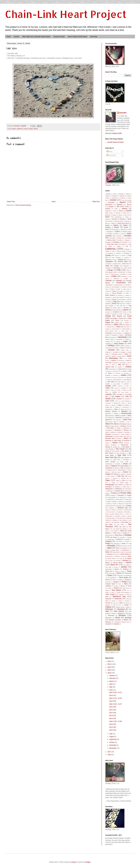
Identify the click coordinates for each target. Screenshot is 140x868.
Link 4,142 (112, 727)
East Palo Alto (121, 306)
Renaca (107, 510)
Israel (113, 365)
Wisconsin (108, 618)
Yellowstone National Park (122, 622)
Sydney (117, 569)
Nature (115, 443)
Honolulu (116, 348)
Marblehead (108, 409)
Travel (124, 582)
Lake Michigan (127, 380)
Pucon (130, 497)
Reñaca (114, 510)
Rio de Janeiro (111, 512)
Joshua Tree (122, 369)
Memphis (127, 418)
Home (9, 37)
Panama (115, 478)
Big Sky (127, 221)
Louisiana (119, 399)
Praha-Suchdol (111, 497)
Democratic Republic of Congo (121, 297)
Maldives (127, 405)
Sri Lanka (120, 558)
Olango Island (121, 470)
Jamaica (120, 367)
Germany (108, 325)
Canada (108, 255)
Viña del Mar (117, 605)
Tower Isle (108, 582)
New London (116, 451)
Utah (107, 597)
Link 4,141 (112, 724)
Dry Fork (122, 304)
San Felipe (121, 525)
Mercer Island (113, 422)
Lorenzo (16, 37)
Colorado (119, 281)
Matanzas (111, 416)
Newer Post (11, 202)
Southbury (117, 556)
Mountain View (110, 438)
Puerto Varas (119, 499)
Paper (108, 480)
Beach (14, 129)
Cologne (126, 279)
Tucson (123, 586)
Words (126, 620)
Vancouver (118, 599)
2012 (110, 661)
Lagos (109, 380)
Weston (114, 613)
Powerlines (121, 495)
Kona (114, 377)
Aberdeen (108, 194)
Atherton (124, 209)
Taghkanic (126, 569)
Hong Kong (108, 348)
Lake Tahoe (111, 382)
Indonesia (121, 361)
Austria (111, 213)
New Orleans (109, 453)
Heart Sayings (119, 344)
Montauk (120, 432)
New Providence (121, 453)
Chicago (110, 270)
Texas (110, 575)
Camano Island (121, 251)
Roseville (117, 516)
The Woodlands (112, 578)
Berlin (130, 219)
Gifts (116, 324)
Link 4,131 (112, 716)
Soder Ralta (116, 552)
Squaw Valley (111, 558)
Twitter (107, 590)
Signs (109, 548)
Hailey (121, 335)
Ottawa (116, 474)
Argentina (120, 204)
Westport (121, 613)
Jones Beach (112, 369)
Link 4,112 (112, 695)
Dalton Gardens (110, 295)
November (113, 745)
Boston (117, 227)
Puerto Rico (110, 499)
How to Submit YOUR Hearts (77, 37)
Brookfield (119, 236)
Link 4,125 (112, 701)
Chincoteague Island (111, 272)
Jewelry (128, 367)
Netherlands (125, 445)
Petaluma (117, 487)
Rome (127, 514)
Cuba (114, 291)
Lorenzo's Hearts (59, 37)
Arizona (129, 204)
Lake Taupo (121, 382)
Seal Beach (119, 541)
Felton (121, 314)
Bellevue (108, 219)
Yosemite (108, 624)
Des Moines (122, 299)
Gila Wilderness (127, 325)
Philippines (119, 489)
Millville (119, 428)
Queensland (128, 502)
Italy (119, 365)
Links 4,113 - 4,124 (115, 698)
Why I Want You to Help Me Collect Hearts (36, 37)
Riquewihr (120, 512)
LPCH (117, 401)
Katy (130, 371)
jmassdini (123, 113)
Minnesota (118, 430)
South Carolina (125, 554)
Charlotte (108, 268)
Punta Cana (128, 499)
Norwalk (118, 464)
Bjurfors (114, 223)
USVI (128, 594)
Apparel (123, 202)
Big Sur (107, 223)
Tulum (129, 586)
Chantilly (116, 266)
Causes (121, 260)
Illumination (114, 358)
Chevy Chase (128, 268)
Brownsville (112, 238)
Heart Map (94, 37)
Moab (107, 432)
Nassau (107, 443)
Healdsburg (108, 344)
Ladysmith (129, 377)
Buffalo (120, 240)
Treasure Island (110, 584)
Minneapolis (108, 430)
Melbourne (111, 418)
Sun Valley (126, 565)
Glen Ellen (127, 327)
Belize (127, 217)
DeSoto (129, 299)
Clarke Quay (114, 274)
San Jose (122, 527)
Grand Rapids (126, 329)
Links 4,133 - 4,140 (115, 721)
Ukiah (107, 592)
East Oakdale (109, 306)
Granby (107, 329)
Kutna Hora (121, 377)
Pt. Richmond (122, 497)
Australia (128, 211)
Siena (130, 546)
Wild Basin (129, 613)
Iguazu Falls (121, 356)
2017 (110, 752)
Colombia (108, 281)
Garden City (118, 323)
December (113, 748)
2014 (110, 667)
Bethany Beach (119, 221)
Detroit (109, 302)
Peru (128, 485)
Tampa (129, 571)
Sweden (124, 567)
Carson (114, 260)
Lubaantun (108, 403)
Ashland (108, 209)
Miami (107, 426)
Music (126, 438)
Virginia (108, 607)
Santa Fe (126, 533)
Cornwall (127, 285)
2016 (110, 673)
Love (107, 401)
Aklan (114, 194)
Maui (117, 416)
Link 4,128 (112, 707)
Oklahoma (129, 468)
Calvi (113, 251)
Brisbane (117, 234)
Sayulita (129, 537)
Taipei (116, 571)
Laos (128, 382)
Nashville (126, 440)
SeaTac (127, 541)
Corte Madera (115, 287)
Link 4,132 (112, 718)
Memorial (119, 417)
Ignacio (114, 356)
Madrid (113, 405)
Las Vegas (117, 384)
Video (121, 603)
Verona (115, 603)
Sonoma (110, 554)
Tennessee (128, 573)
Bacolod (118, 213)
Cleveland (123, 274)
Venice (120, 601)
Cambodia (110, 253)
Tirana (114, 580)
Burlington (125, 242)
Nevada (108, 447)
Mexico (116, 424)
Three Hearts (123, 578)
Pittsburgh (110, 491)
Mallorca (117, 407)
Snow (107, 552)
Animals (113, 200)
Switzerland (108, 569)
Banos (120, 215)
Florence (127, 314)
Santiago (128, 535)
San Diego (109, 524)
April (111, 684)
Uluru (113, 592)
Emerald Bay (117, 310)
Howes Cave (125, 350)
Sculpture (108, 541)
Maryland (124, 411)
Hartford (127, 339)
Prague (129, 495)
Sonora (116, 554)
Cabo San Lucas (112, 244)
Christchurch (122, 272)
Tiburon (108, 580)
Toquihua (120, 580)
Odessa (116, 468)
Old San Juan (116, 472)
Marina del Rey (125, 409)
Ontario (125, 472)
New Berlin (126, 447)
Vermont (108, 603)
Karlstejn (124, 371)
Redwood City (122, 508)
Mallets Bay (109, 407)
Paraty (118, 480)
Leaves (108, 386)
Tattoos (119, 573)
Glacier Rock (111, 327)
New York (122, 455)
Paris (124, 480)
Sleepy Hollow (115, 550)
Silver (118, 548)
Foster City (122, 318)
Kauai (110, 373)
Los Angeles (116, 396)
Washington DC (123, 609)
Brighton (118, 231)
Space (124, 556)
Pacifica (123, 474)
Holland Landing (125, 346)
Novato (31, 129)
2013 (110, 664)
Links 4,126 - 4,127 (115, 704)
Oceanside (109, 468)
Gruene (127, 333)
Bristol (123, 234)
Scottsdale (127, 539)
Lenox (127, 386)
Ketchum (116, 375)
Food (129, 316)
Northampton (109, 464)
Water (107, 611)
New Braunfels (109, 449)
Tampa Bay (111, 573)
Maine (120, 405)
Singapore (125, 548)
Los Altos (119, 394)
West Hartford (119, 611)
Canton (123, 255)
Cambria (118, 253)
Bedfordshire (118, 217)
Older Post (96, 202)
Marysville (108, 413)
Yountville (116, 624)
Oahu (107, 466)
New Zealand (125, 458)
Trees (126, 584)
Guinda (107, 335)
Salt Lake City (120, 518)
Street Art (114, 565)
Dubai (128, 304)
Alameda (121, 194)
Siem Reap (123, 546)
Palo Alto (121, 476)
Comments (111, 155)
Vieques (107, 605)
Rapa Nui (121, 504)
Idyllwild (107, 356)
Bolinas (116, 225)
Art (118, 206)
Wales (128, 607)
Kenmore (118, 373)
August (112, 737)
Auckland (108, 211)
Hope (122, 348)
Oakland (114, 466)
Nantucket (108, 440)
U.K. (128, 590)
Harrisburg (119, 339)
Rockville (127, 512)
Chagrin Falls (117, 264)
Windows (122, 615)
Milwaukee (126, 428)
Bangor (115, 215)
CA (131, 242)
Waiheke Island (120, 607)
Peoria (120, 485)
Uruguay (121, 594)
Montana (113, 432)
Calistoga (127, 249)
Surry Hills (108, 567)
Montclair (127, 432)
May (111, 687)
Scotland (119, 539)
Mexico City (126, 424)
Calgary (119, 246)
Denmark (108, 299)
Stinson (108, 563)
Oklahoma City (111, 470)
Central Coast (123, 262)
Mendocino (109, 420)
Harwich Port (109, 341)
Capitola (127, 258)
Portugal (112, 495)
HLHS (130, 344)
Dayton (127, 295)
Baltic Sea (126, 213)
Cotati (112, 289)
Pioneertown (128, 489)
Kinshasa (108, 377)
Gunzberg (114, 335)
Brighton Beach (127, 232)
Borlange (108, 227)
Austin (121, 211)
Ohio (122, 468)
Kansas (109, 371)
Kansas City (116, 371)
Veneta (113, 601)
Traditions (116, 582)
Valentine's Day (119, 596)
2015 (110, 670)
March (112, 681)
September (113, 739)
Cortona (124, 287)
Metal (107, 424)
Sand (122, 531)
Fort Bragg (113, 318)
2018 (110, 755)
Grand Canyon (116, 329)
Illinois (129, 356)
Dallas (127, 293)
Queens (121, 502)
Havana (118, 341)
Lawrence (126, 384)
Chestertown (117, 268)
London (114, 392)
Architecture (109, 204)
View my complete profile (114, 133)
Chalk (107, 266)
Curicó (128, 291)
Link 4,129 (112, 710)
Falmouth (114, 314)
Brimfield (110, 234)
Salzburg (115, 520)
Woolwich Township (115, 620)
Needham (126, 443)
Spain (130, 556)
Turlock (116, 588)
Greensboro (119, 333)
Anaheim (123, 198)
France (117, 320)
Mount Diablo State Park (122, 436)
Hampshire (113, 337)
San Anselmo (123, 520)
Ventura (127, 601)
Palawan (129, 474)
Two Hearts (116, 590)
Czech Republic (117, 293)
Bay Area (127, 215)
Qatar (109, 502)
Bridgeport (110, 232)
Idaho (126, 354)
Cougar (118, 289)
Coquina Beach (118, 285)
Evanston (108, 312)
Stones (36, 129)
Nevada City (116, 447)
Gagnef (108, 323)
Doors (114, 303)
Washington (109, 609)
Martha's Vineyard (111, 411)
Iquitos (116, 363)
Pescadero (109, 487)
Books (125, 225)
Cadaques (123, 244)
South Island (109, 556)
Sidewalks (111, 546)
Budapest (129, 238)
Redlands (111, 508)
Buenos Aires (112, 240)
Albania (107, 196)
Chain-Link (125, 264)
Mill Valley (111, 428)
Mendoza (118, 420)
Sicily (130, 544)
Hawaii (126, 341)
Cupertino (121, 291)
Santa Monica (109, 535)
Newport (108, 460)
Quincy (109, 504)
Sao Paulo (113, 537)
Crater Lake (126, 289)
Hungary (123, 352)
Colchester (124, 276)
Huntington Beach (117, 354)
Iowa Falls (108, 363)
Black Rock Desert (124, 223)
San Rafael (114, 531)
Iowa (128, 360)
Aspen (116, 209)
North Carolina (110, 462)
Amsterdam (115, 198)
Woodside (128, 618)
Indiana (114, 360)
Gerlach (127, 323)
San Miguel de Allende (120, 529)
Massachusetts (126, 413)
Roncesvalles (109, 516)
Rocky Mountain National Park (114, 514)
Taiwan (122, 571)
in (124, 358)
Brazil (107, 229)
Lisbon (125, 390)
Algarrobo (122, 196)
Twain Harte (126, 588)
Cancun (117, 255)
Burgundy (108, 242)
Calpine (107, 251)
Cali (127, 246)
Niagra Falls (116, 460)
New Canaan (120, 449)
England (126, 310)
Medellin (123, 416)
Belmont (115, 219)
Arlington (111, 207)
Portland (114, 493)
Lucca (116, 403)
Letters (108, 388)
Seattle (108, 544)
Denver (114, 299)
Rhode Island (128, 510)
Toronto (127, 580)
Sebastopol (116, 544)
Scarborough (111, 539)
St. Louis (110, 561)
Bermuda (110, 221)
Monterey (108, 434)
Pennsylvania (110, 485)
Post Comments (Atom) (23, 205)
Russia (130, 516)
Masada (116, 413)
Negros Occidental (111, 445)
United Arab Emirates (123, 592)
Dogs (115, 301)
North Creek (124, 462)
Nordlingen (126, 460)
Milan (130, 426)
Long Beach (125, 392)
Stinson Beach (118, 563)
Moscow (116, 434)
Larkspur (108, 384)
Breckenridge (115, 229)
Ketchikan (108, 375)
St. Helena (128, 558)
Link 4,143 (112, 730)
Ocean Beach (124, 466)
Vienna (127, 603)
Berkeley (123, 219)
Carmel (107, 260)
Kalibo (130, 369)
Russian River (111, 518)
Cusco (107, 293)
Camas (129, 251)
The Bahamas (128, 575)
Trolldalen (108, 586)
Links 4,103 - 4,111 (115, 692)
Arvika (127, 207)
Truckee (116, 586)
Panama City (125, 478)
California (19, 129)
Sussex (116, 567)
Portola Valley (126, 493)
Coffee (114, 276)
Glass (118, 327)
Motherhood (109, 436)
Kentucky (126, 373)
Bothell (126, 227)
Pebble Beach (124, 483)
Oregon (108, 474)
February (113, 678)
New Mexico (125, 451)
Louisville (127, 399)
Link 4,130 (112, 713)
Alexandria (114, 196)
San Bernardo (115, 522)
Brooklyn (128, 236)
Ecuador (126, 308)
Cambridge (126, 253)
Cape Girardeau (116, 258)
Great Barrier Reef (111, 331)
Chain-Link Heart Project (66, 14)
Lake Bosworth (117, 380)
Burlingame (116, 242)
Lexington (123, 388)
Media (130, 416)
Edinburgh (108, 310)
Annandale (111, 202)
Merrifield (122, 422)
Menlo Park (127, 420)
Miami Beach (115, 426)
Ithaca (127, 365)
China (128, 270)
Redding (129, 506)
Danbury (120, 295)
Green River (125, 331)
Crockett (108, 291)
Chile (119, 270)
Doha (122, 302)
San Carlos (125, 522)
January (112, 675)
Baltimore (108, 215)
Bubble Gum (121, 238)
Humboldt (115, 352)
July (111, 734)
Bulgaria (127, 240)
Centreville (108, 264)
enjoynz (74, 862)
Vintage (126, 605)
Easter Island (117, 308)
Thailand (119, 575)
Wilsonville (111, 615)
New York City (111, 457)
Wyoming (108, 622)
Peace (114, 483)
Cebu (128, 260)
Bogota (107, 225)
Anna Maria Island (126, 200)
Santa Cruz (117, 533)
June (111, 690)
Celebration (109, 262)
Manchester (126, 407)
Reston (120, 510)
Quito (115, 504)
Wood (118, 618)
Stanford (125, 560)
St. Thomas (117, 561)
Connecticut (121, 283)
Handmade (122, 337)
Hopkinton (129, 348)
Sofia (122, 552)
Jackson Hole (110, 367)
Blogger (88, 862)
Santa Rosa (118, 535)
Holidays (111, 346)
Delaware (108, 297)
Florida (108, 316)
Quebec (114, 502)
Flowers (119, 316)
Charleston (126, 266)
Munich (119, 438)
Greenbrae (109, 333)
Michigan (123, 426)
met (128, 422)
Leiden (120, 386)
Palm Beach (111, 476)
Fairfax (124, 312)
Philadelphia (109, 489)
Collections (116, 279)
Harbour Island (109, 339)
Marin (116, 409)
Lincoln (118, 390)
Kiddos (124, 375)
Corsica (107, 287)
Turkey (109, 588)
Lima (113, 390)
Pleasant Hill (119, 491)
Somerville (129, 552)
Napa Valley (118, 440)
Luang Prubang (125, 401)
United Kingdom (110, 594)
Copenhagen (109, 285)
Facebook (116, 312)
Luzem (123, 403)
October (112, 742)
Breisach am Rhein (126, 229)
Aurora (115, 211)
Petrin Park (126, 487)
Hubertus (108, 352)
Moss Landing (125, 434)
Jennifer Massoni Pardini (115, 142)
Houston (111, 350)
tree (120, 584)
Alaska (128, 194)
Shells (123, 544)
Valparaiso (108, 599)
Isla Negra (123, 363)
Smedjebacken (125, 550)
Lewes (116, 388)
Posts (109, 152)
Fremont (126, 320)
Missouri (126, 430)
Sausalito (122, 537)
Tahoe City (109, 571)
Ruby (124, 516)
